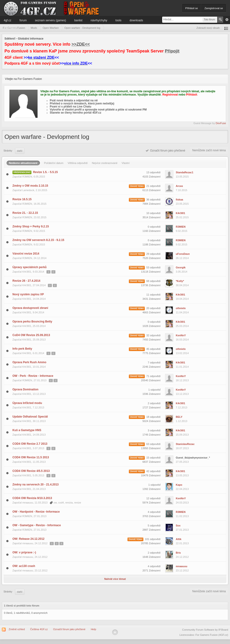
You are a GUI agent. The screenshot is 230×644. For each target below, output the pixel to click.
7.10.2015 (182, 190)
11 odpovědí (153, 295)
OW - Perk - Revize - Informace (33, 376)
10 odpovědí (153, 213)
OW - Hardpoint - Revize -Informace (36, 512)
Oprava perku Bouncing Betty (32, 322)
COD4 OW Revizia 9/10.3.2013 (32, 498)
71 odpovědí (153, 376)
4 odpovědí (154, 512)
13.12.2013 (182, 394)
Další (20, 151)
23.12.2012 (182, 570)
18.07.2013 (182, 448)
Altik (179, 539)
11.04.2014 (182, 312)
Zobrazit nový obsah (208, 28)
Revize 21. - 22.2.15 (25, 213)
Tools (118, 20)
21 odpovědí (153, 186)
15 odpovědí (153, 458)
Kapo (179, 485)
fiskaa (179, 200)
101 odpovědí (153, 539)
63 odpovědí (153, 444)
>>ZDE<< (81, 44)
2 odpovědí (154, 403)
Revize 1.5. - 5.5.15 (45, 172)
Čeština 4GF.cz (39, 629)
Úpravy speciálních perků (29, 267)
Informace (10, 28)
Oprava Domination (25, 389)
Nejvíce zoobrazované (105, 163)
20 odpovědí (153, 308)
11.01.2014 (182, 367)
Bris (178, 553)
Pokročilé (227, 20)
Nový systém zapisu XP (28, 294)
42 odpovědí (153, 471)
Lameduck (28, 190)
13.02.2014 (182, 353)
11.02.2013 (182, 516)
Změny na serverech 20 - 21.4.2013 (36, 485)
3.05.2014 (182, 272)
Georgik (181, 267)
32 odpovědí (153, 335)
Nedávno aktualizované (23, 163)
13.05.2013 (182, 475)
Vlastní (126, 163)
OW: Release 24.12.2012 (29, 539)
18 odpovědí (153, 417)
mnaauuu (28, 503)
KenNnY (181, 335)
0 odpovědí (154, 227)
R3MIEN (27, 177)
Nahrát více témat (115, 579)
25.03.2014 (182, 326)
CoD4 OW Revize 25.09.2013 (31, 335)
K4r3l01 (180, 213)
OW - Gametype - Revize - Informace (37, 525)
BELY (179, 417)
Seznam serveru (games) (51, 20)
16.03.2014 (182, 340)
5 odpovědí (154, 526)
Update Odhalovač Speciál (30, 417)
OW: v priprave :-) (24, 552)
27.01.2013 (182, 530)
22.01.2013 (182, 543)
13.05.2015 (182, 177)
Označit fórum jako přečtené (166, 151)
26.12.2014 (182, 258)
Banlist (78, 20)
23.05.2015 (182, 204)
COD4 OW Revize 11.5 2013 (31, 457)
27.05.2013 (182, 462)
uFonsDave (183, 254)
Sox (178, 526)
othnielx (181, 308)
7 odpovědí (154, 363)
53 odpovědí (153, 267)
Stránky (8, 151)
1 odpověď (154, 390)
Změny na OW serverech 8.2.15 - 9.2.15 (38, 240)
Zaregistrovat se (214, 8)
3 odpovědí (154, 430)
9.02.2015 (182, 231)
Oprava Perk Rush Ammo (29, 362)
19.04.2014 (182, 299)
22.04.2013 (182, 489)
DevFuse (221, 123)
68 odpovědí (153, 281)
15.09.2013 (182, 435)
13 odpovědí (153, 172)
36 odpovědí (153, 200)
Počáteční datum (54, 163)
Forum (23, 20)
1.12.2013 (182, 421)
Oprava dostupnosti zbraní (30, 308)
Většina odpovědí (78, 163)
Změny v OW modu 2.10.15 (30, 186)
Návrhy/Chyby (99, 20)
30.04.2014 (182, 285)
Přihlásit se (192, 8)
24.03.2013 (182, 503)
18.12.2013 (182, 380)
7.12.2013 (182, 407)
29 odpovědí (153, 254)
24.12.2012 (182, 557)
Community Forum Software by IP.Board (205, 630)
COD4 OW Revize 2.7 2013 (30, 444)
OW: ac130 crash (24, 566)
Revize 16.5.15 (22, 199)
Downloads (136, 20)
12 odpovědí (153, 498)
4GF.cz (8, 20)
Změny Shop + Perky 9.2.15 (31, 226)
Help (94, 629)
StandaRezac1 (185, 172)
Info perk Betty (22, 349)
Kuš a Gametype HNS (27, 430)
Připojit (172, 51)
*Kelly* (180, 281)
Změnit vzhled (17, 629)
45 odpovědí (153, 349)
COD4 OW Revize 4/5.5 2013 (31, 471)
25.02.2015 (182, 217)
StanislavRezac (185, 444)
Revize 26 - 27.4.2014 (26, 281)
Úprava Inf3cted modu (27, 403)
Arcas (179, 186)
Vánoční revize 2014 (26, 254)
